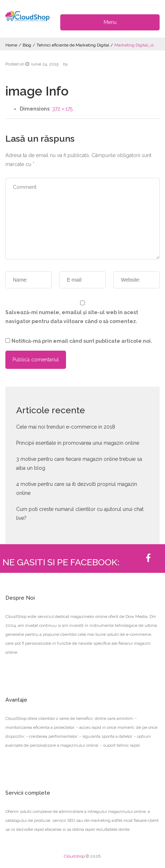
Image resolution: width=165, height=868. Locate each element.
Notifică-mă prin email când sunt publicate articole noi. (82, 341)
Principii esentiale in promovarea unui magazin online (78, 443)
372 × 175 (62, 109)
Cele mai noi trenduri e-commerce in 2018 (66, 427)
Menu (110, 22)
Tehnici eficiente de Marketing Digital (73, 45)
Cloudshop (74, 856)
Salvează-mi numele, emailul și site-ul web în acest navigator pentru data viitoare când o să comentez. (72, 317)
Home (11, 45)
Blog (27, 45)
